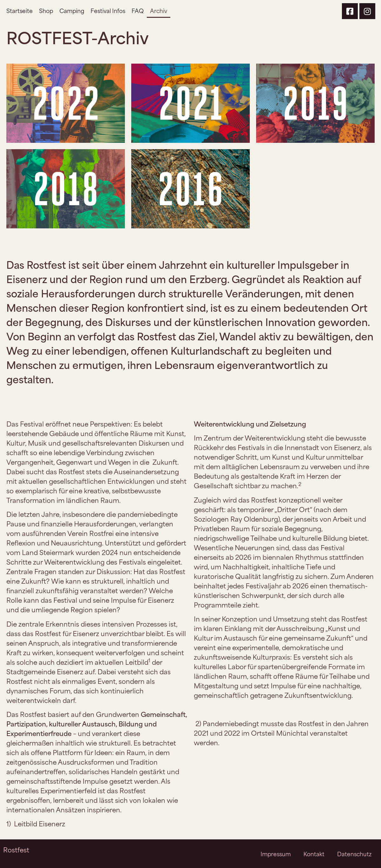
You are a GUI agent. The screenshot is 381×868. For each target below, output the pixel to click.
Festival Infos (108, 10)
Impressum (276, 854)
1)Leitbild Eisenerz (36, 823)
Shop (46, 10)
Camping (72, 10)
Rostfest (16, 849)
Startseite (20, 10)
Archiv (159, 10)
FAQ (138, 10)
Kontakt (314, 854)
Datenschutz (354, 854)
